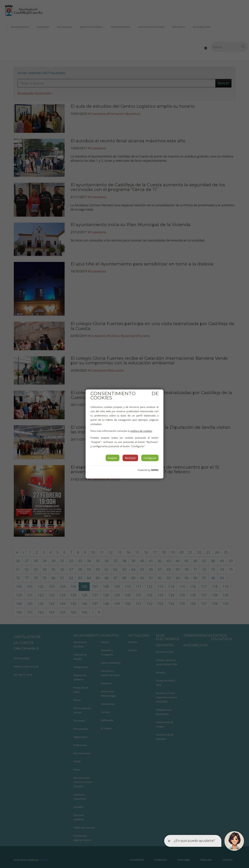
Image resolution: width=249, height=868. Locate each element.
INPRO (155, 470)
